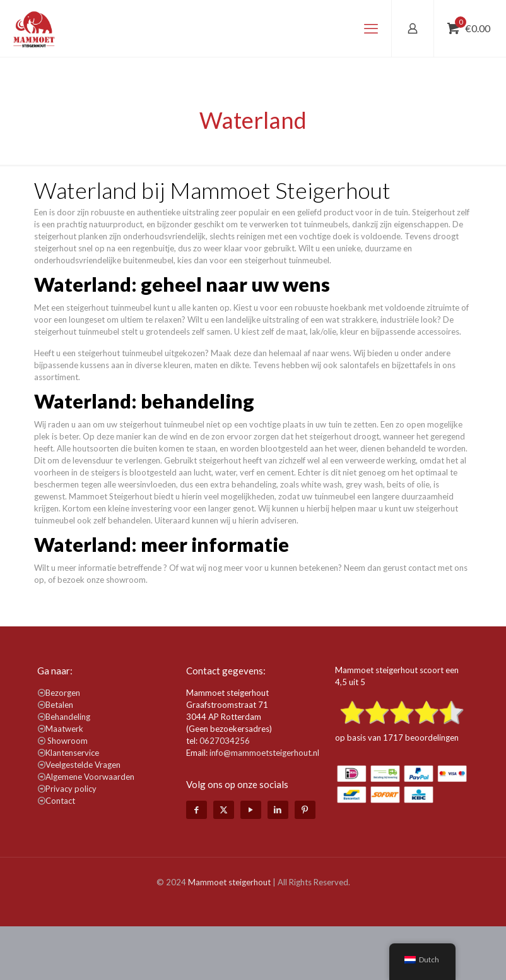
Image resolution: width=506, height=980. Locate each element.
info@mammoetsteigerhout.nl (264, 753)
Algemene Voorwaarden (90, 777)
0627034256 (225, 741)
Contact (60, 801)
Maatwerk (64, 729)
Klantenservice (72, 753)
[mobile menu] (371, 28)
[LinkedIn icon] (278, 810)
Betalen (59, 705)
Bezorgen (63, 693)
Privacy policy (71, 789)
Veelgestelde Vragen (83, 765)
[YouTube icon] (251, 810)
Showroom (68, 741)
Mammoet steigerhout (229, 882)
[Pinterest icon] (305, 810)
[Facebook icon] (197, 810)
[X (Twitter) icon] (224, 810)
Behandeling (68, 717)
